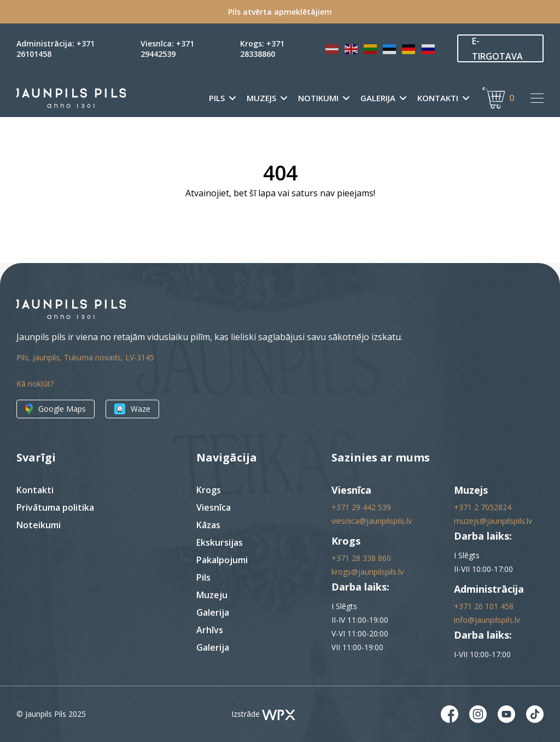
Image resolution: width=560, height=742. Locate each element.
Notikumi (318, 98)
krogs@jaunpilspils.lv (367, 572)
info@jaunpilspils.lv (487, 620)
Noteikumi (39, 525)
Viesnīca (214, 507)
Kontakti (438, 98)
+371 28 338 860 (361, 558)
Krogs (209, 490)
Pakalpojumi (222, 560)
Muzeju (212, 595)
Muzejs (261, 98)
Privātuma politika (55, 507)
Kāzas (208, 525)
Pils (217, 98)
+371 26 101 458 (484, 606)
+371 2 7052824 (483, 507)
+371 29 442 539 (361, 507)
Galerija (378, 98)
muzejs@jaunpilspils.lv (493, 521)
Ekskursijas (220, 542)
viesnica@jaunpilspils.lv (372, 521)
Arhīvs (210, 630)
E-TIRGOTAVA (497, 49)
